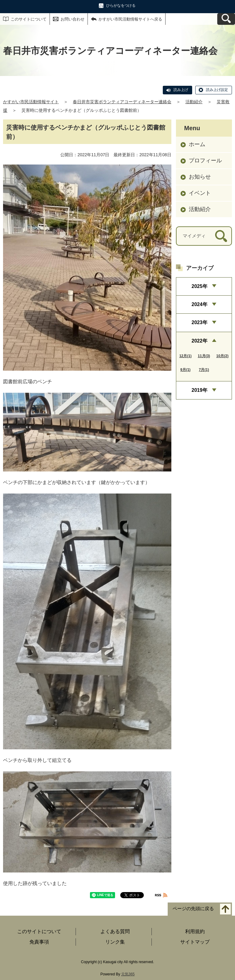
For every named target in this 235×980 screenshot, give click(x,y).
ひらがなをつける (121, 6)
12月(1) (185, 356)
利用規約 (195, 931)
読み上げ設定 (217, 90)
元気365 (128, 974)
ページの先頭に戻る (193, 908)
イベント (200, 193)
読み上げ (181, 90)
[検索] (221, 236)
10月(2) (222, 356)
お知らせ (200, 177)
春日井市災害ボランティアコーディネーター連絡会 (122, 102)
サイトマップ (195, 942)
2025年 (200, 286)
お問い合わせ (73, 19)
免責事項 (39, 942)
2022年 (200, 341)
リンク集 (115, 942)
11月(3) (204, 356)
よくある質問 (115, 931)
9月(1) (185, 370)
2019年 (200, 390)
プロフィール (205, 161)
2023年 (200, 322)
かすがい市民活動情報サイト (31, 102)
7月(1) (204, 370)
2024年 (200, 304)
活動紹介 (194, 102)
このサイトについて (29, 19)
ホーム (197, 144)
